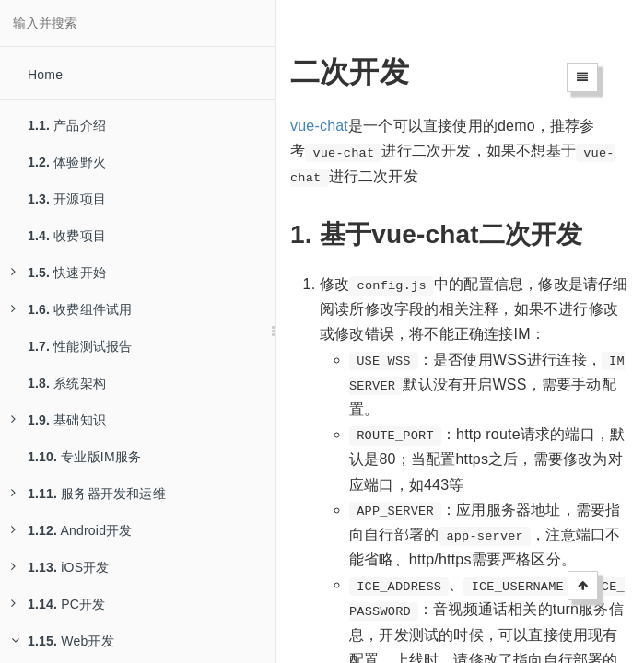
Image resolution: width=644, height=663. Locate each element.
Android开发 (72, 530)
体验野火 (67, 162)
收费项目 (67, 236)
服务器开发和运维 (88, 494)
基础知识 (59, 420)
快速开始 (59, 273)
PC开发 (58, 604)
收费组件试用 (71, 309)
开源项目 (67, 199)
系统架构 (67, 383)
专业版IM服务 (84, 457)
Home (45, 75)
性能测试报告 (80, 346)
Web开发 (63, 641)
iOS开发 (60, 567)
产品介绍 (67, 125)
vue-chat (319, 126)
